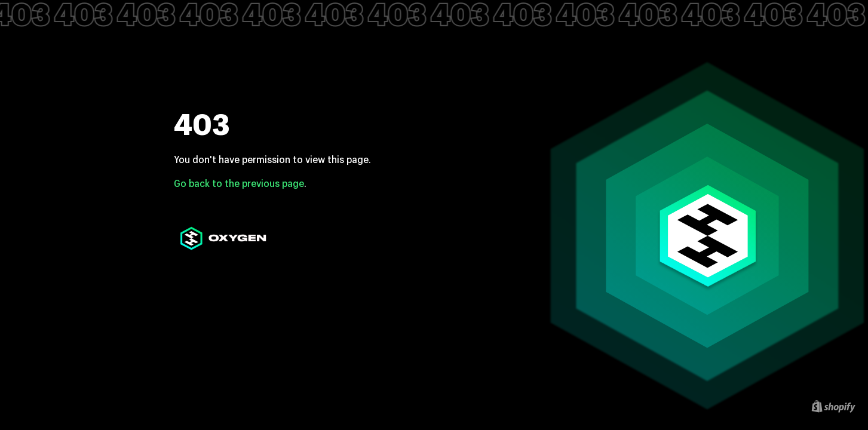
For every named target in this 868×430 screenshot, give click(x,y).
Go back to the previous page (239, 183)
